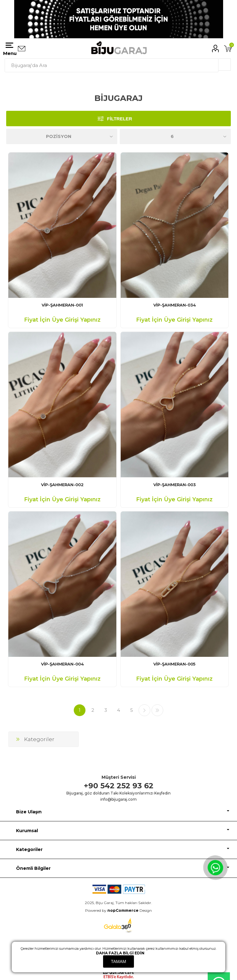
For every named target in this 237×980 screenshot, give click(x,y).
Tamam (118, 961)
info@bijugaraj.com (118, 799)
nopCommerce (123, 910)
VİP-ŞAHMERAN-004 (62, 664)
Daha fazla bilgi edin (120, 953)
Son (157, 710)
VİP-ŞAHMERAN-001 (62, 305)
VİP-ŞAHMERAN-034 (175, 305)
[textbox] (112, 65)
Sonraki (144, 710)
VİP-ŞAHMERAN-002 (62, 485)
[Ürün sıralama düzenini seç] (62, 136)
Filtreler (120, 119)
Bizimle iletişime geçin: (22, 49)
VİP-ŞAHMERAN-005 (174, 664)
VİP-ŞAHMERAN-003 (175, 485)
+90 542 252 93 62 (119, 786)
